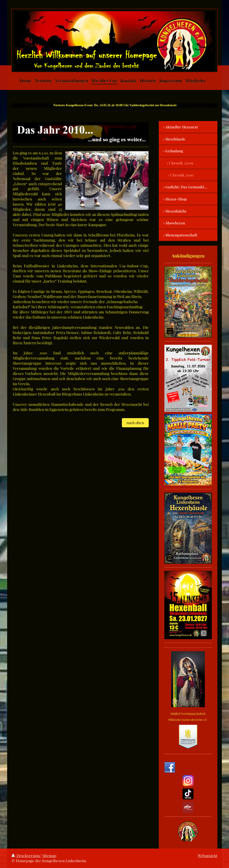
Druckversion (26, 855)
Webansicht (208, 855)
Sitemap (49, 855)
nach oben (135, 423)
